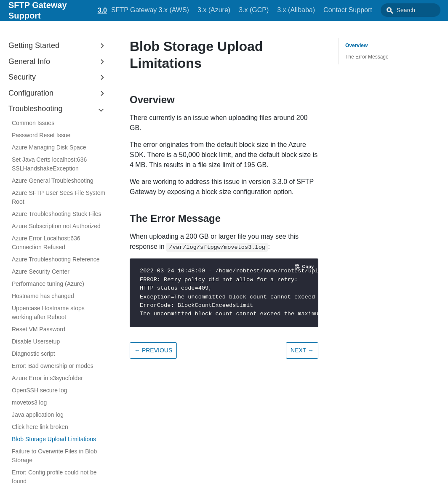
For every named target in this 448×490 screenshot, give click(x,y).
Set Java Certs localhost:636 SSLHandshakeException (49, 164)
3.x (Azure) (201, 10)
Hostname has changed (43, 296)
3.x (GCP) (241, 10)
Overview (356, 45)
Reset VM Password (39, 329)
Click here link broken (40, 427)
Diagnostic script (33, 354)
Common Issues (33, 123)
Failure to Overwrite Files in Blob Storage (54, 456)
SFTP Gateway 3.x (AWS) (137, 10)
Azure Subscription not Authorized (56, 226)
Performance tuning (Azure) (48, 284)
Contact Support (335, 10)
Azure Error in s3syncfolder (47, 378)
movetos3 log (29, 402)
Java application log (38, 415)
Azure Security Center (41, 272)
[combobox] (404, 10)
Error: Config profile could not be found (54, 477)
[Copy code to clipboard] (304, 266)
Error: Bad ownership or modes (53, 366)
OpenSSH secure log (40, 390)
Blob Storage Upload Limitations (54, 439)
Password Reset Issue (41, 135)
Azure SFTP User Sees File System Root (59, 197)
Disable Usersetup (36, 341)
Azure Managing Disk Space (49, 147)
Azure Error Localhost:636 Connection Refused (46, 243)
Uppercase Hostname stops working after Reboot (48, 313)
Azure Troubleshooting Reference (56, 259)
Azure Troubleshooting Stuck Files (56, 214)
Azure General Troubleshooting (53, 181)
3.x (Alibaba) (284, 10)
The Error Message (367, 57)
